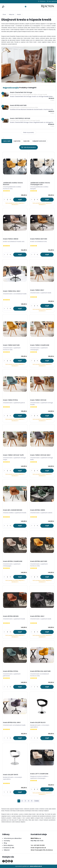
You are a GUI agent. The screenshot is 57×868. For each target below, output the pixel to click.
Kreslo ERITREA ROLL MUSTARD (40, 671)
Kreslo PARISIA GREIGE (11, 239)
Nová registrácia (53, 1)
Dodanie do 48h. (9, 848)
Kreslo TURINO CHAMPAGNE (40, 345)
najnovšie (26, 141)
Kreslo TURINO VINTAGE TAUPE (13, 455)
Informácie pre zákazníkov (13, 838)
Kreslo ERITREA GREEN (38, 510)
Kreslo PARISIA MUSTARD (39, 239)
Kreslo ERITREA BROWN (11, 616)
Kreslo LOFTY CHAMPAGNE (39, 774)
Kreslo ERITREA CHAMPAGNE (13, 561)
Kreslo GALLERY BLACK (38, 723)
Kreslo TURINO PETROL (10, 400)
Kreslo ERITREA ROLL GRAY (12, 723)
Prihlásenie (43, 1)
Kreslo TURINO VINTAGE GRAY (40, 455)
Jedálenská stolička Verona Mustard (13, 184)
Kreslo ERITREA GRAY (37, 616)
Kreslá (19, 14)
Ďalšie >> (37, 801)
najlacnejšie (7, 141)
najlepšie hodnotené (39, 141)
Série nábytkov (9, 845)
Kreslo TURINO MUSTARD (11, 345)
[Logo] (48, 7)
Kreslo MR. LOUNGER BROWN (13, 510)
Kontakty (7, 841)
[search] (3, 5)
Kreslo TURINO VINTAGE (38, 400)
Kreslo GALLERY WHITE (11, 775)
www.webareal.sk (36, 866)
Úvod (4, 14)
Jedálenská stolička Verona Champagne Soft (40, 184)
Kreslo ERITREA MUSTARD (39, 561)
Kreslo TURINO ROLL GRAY (12, 291)
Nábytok (12, 14)
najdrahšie (17, 141)
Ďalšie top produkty (29, 132)
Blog (5, 843)
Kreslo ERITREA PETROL (11, 671)
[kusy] (7, 200)
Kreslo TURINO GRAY (37, 290)
